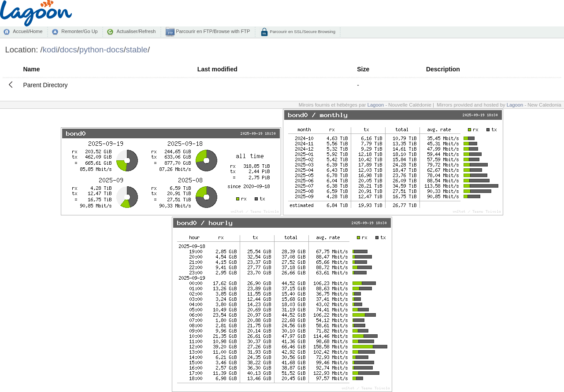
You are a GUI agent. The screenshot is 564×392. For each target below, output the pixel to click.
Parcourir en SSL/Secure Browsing (302, 31)
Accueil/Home (28, 31)
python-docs (102, 50)
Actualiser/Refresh (136, 31)
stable (137, 50)
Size (363, 69)
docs (69, 50)
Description (443, 69)
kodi (50, 50)
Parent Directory (45, 85)
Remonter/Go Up (79, 31)
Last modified (217, 69)
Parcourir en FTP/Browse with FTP (212, 31)
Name (31, 69)
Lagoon (376, 105)
